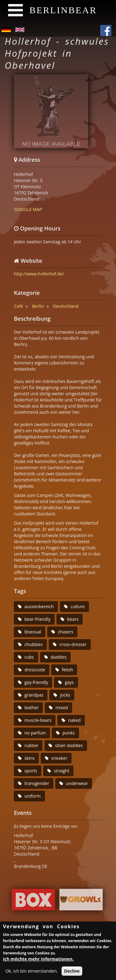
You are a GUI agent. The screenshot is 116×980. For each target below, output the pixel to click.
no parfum (35, 733)
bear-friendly (37, 619)
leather (32, 708)
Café (18, 306)
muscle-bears (38, 720)
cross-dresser (73, 644)
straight (62, 771)
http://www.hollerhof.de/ (39, 274)
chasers (66, 632)
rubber (31, 745)
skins (30, 758)
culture (78, 606)
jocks (65, 695)
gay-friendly (36, 682)
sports (31, 771)
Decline (72, 972)
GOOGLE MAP (28, 209)
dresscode (35, 670)
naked (74, 720)
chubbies (34, 644)
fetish (67, 670)
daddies (59, 657)
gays (69, 682)
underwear (77, 783)
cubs (29, 657)
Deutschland (66, 306)
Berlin (38, 306)
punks (69, 733)
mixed (62, 708)
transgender (37, 783)
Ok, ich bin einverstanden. (32, 972)
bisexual (33, 632)
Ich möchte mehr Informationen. (38, 960)
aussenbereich (39, 606)
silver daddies (69, 745)
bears (73, 619)
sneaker (59, 758)
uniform (33, 796)
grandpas (34, 695)
